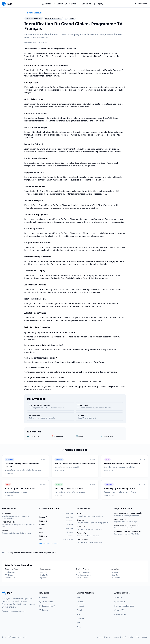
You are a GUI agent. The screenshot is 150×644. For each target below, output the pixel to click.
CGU (138, 637)
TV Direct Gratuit (11, 572)
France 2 (81, 602)
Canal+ (80, 610)
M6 (78, 614)
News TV (115, 572)
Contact (145, 637)
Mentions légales (103, 637)
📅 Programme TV (59, 436)
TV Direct (71, 4)
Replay (98, 4)
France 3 (81, 606)
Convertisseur (120, 614)
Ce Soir (58, 4)
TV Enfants (116, 578)
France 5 (81, 619)
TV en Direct (46, 602)
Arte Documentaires (84, 575)
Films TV (115, 575)
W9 (78, 623)
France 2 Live (10, 578)
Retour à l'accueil (33, 13)
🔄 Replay (80, 436)
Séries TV (118, 597)
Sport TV (44, 578)
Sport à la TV (120, 602)
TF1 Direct (9, 575)
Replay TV (44, 575)
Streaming (85, 4)
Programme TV (47, 606)
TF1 (78, 597)
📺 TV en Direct (33, 436)
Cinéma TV (119, 610)
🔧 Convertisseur (107, 436)
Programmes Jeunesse (124, 606)
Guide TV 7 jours (47, 572)
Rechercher (140, 4)
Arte (79, 627)
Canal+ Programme (83, 572)
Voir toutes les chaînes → (49, 544)
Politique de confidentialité (123, 637)
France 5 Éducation (83, 578)
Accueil (46, 4)
